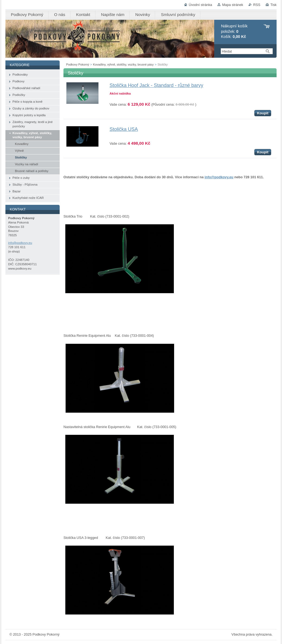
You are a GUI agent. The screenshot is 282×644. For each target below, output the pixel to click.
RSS (257, 5)
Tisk (273, 5)
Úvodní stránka (200, 5)
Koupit (263, 113)
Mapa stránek (233, 5)
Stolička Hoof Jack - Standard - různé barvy (156, 85)
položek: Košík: (234, 31)
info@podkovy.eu (219, 177)
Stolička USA (124, 129)
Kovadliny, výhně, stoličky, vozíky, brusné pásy (123, 64)
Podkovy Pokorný (78, 64)
